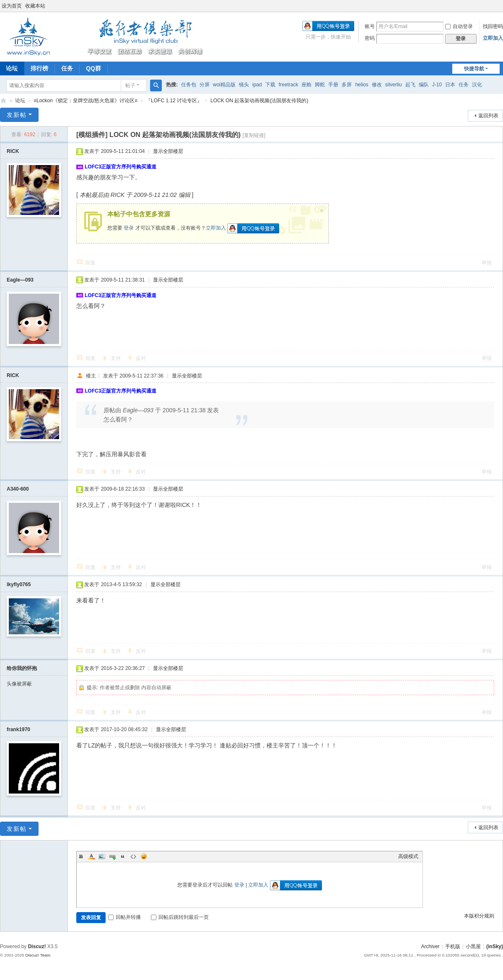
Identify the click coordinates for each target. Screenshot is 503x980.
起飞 (410, 85)
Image (102, 856)
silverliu (394, 85)
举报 (487, 263)
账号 (370, 26)
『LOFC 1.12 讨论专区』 (174, 101)
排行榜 (39, 68)
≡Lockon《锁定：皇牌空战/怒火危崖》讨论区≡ (86, 101)
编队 (424, 85)
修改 (377, 85)
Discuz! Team (38, 955)
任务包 (189, 85)
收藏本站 (35, 6)
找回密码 (493, 26)
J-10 (437, 85)
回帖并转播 (124, 917)
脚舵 (320, 85)
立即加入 (493, 38)
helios (362, 85)
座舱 (306, 85)
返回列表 (488, 116)
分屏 (205, 85)
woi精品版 (224, 85)
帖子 (130, 85)
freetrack (289, 85)
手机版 (453, 946)
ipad (257, 85)
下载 (270, 85)
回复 (91, 263)
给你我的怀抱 (22, 668)
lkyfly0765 (19, 584)
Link (112, 856)
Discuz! (37, 946)
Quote (123, 856)
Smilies (144, 856)
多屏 (347, 85)
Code (133, 856)
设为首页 (12, 6)
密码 (370, 38)
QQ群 (93, 68)
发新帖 (17, 115)
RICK (13, 151)
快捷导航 (474, 69)
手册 (333, 85)
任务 (67, 68)
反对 (141, 358)
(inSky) (3, 101)
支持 (116, 358)
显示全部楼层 (168, 151)
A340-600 (18, 489)
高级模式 (408, 856)
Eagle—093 (20, 280)
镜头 (244, 85)
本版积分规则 (479, 916)
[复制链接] (254, 135)
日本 (450, 85)
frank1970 (18, 729)
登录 (129, 228)
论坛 (20, 101)
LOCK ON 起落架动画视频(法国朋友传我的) (259, 101)
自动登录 (459, 26)
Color (91, 856)
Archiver (430, 946)
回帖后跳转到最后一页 (180, 917)
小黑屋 (473, 946)
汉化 (477, 85)
